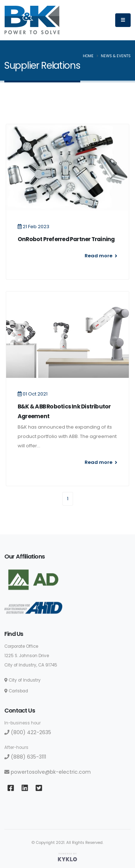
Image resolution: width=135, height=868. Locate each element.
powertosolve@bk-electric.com (48, 772)
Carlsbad (16, 691)
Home (88, 56)
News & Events (116, 56)
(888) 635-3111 (25, 757)
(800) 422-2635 (28, 732)
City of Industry (22, 680)
